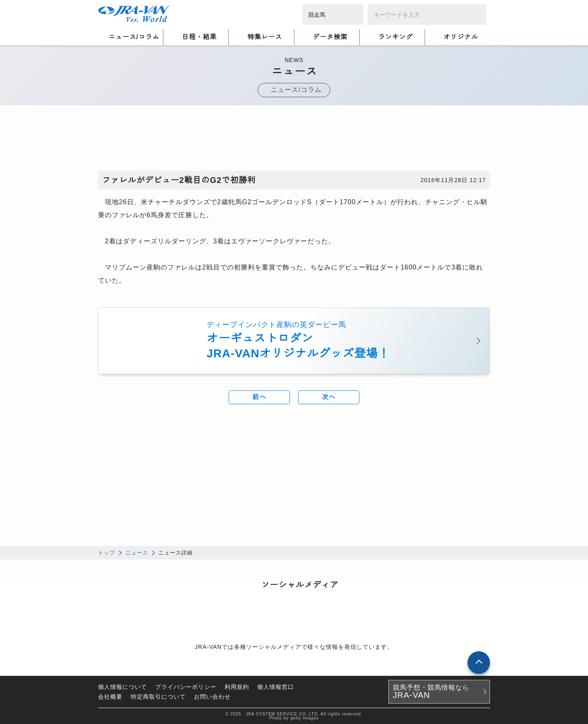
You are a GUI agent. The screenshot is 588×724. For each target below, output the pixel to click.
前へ (259, 397)
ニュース (137, 552)
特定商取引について (158, 696)
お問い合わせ (212, 696)
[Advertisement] (294, 140)
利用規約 (237, 686)
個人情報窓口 (276, 686)
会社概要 (110, 696)
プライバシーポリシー (186, 686)
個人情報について (122, 686)
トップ (107, 552)
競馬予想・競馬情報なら (431, 691)
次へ (329, 397)
